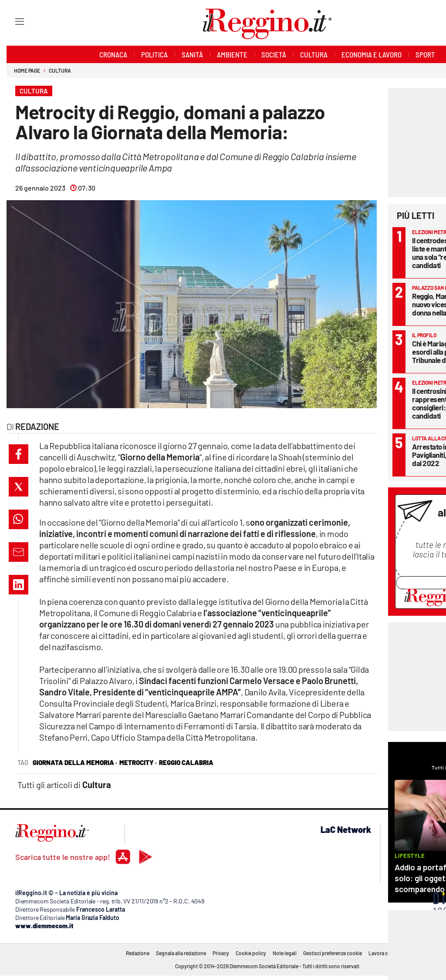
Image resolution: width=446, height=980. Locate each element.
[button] (19, 454)
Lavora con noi (385, 953)
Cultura (60, 70)
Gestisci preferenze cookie (333, 953)
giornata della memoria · (75, 762)
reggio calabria (186, 762)
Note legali (285, 953)
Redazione (138, 953)
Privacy (221, 953)
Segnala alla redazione (181, 953)
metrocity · (138, 762)
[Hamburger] (12, 21)
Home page (27, 70)
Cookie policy (251, 953)
